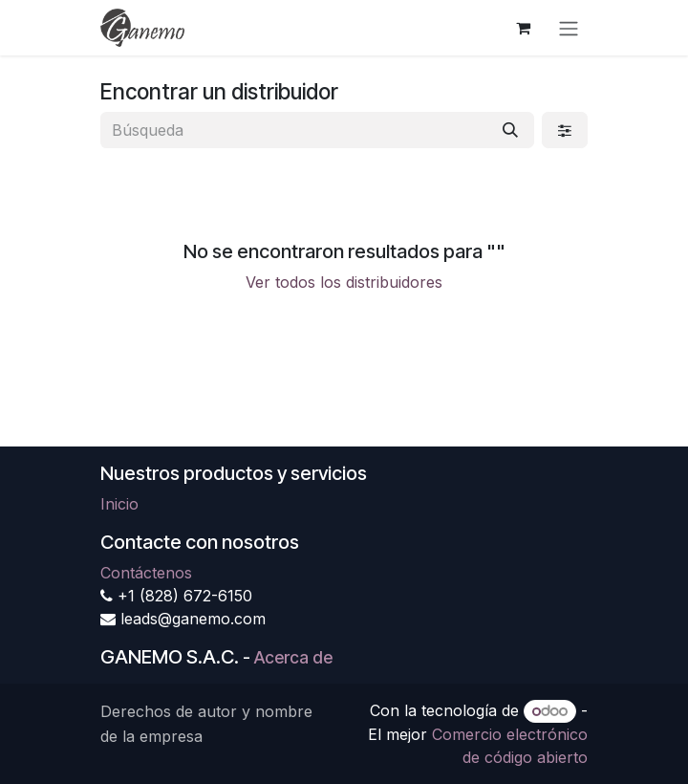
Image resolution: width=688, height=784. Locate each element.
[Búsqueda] (510, 130)
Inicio (119, 504)
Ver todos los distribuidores (344, 282)
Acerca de (293, 657)
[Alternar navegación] (569, 28)
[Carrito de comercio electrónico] (523, 28)
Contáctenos (146, 573)
